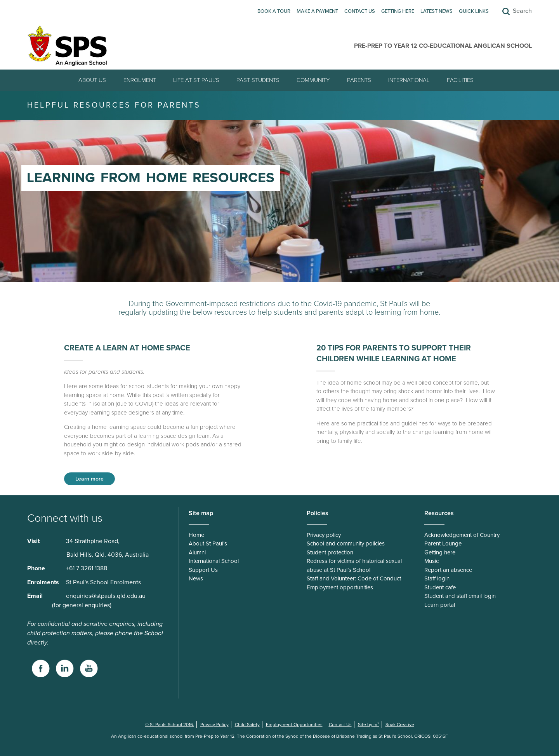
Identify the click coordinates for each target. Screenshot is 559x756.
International (409, 80)
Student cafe (440, 587)
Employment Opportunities (294, 725)
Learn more (89, 479)
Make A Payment (317, 11)
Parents (359, 80)
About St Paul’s (208, 543)
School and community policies (346, 543)
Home (196, 535)
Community (313, 80)
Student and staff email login (460, 596)
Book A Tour (274, 11)
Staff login (437, 578)
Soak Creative (400, 725)
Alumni (197, 552)
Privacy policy (324, 535)
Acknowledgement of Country (462, 535)
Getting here (398, 11)
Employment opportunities (340, 587)
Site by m (369, 725)
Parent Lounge (443, 543)
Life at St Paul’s (196, 80)
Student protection (330, 552)
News (196, 578)
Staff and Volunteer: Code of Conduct (354, 578)
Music (431, 561)
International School (214, 561)
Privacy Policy (214, 725)
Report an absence (448, 570)
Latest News (437, 11)
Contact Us (360, 11)
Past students (258, 80)
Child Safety (247, 725)
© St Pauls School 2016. (170, 725)
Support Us (203, 570)
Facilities (460, 80)
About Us (92, 80)
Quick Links (474, 11)
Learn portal (440, 605)
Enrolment (140, 80)
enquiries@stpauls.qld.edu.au (106, 596)
